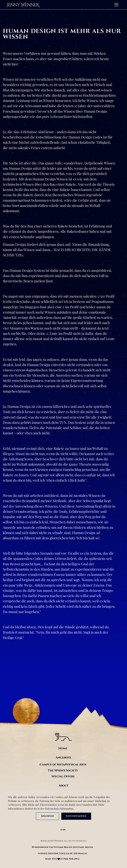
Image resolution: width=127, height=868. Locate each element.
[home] (23, 5)
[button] (116, 5)
